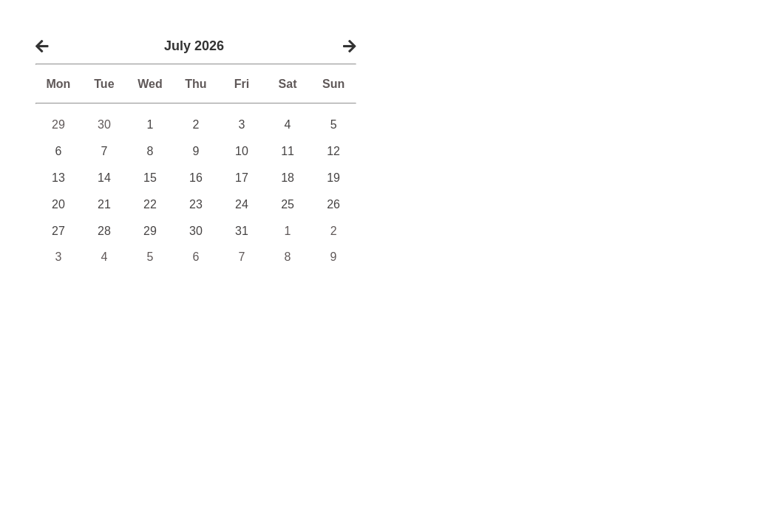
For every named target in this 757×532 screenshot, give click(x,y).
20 (58, 204)
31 (242, 231)
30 (104, 125)
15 (150, 178)
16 (196, 178)
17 (242, 178)
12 (333, 151)
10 (242, 151)
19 (333, 178)
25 (288, 204)
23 (196, 204)
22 (150, 204)
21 (104, 204)
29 (58, 125)
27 (58, 231)
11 (288, 151)
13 (58, 178)
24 (242, 204)
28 (104, 231)
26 (333, 204)
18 (288, 178)
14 (104, 178)
